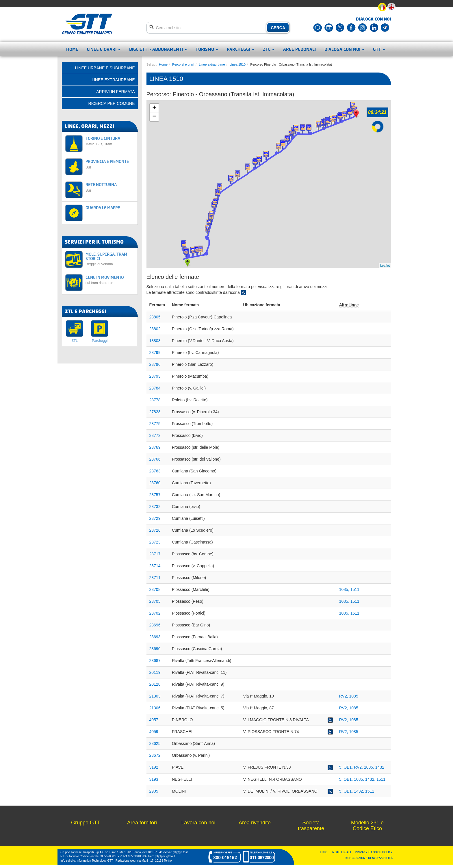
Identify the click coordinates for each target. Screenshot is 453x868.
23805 (155, 317)
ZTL (269, 49)
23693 (155, 637)
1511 (355, 589)
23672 (155, 755)
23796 (155, 364)
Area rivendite (255, 823)
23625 (155, 743)
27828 (155, 412)
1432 (380, 767)
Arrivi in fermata (115, 92)
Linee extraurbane (212, 64)
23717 (155, 554)
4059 (154, 732)
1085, (345, 589)
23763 (155, 471)
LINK (325, 852)
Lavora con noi (198, 823)
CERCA (278, 28)
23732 (155, 507)
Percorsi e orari (183, 64)
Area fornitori (142, 823)
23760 (155, 483)
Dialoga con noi (344, 49)
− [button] (154, 117)
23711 (155, 578)
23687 (155, 661)
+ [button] (154, 108)
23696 (155, 625)
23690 (155, 649)
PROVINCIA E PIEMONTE (110, 164)
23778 (155, 400)
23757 (155, 495)
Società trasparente (311, 826)
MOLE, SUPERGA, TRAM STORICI (110, 259)
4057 (154, 720)
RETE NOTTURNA (110, 187)
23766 (155, 459)
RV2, (344, 696)
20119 (155, 672)
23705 (155, 601)
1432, (371, 779)
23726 (155, 530)
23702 (155, 613)
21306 (155, 708)
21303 (155, 696)
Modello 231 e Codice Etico (367, 826)
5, (341, 767)
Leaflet (385, 266)
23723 (155, 542)
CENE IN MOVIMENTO (110, 280)
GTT (379, 49)
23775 (155, 424)
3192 (154, 767)
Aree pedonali (299, 49)
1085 (354, 696)
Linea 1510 (238, 64)
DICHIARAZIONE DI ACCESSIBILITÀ (369, 858)
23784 (155, 388)
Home (72, 49)
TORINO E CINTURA (110, 141)
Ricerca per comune (111, 103)
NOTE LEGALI (343, 852)
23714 (155, 566)
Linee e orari (104, 49)
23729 (155, 518)
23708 (155, 589)
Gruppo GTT (86, 823)
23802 (155, 329)
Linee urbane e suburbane (105, 68)
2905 (154, 791)
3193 (154, 779)
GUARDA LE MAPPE (103, 208)
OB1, (349, 767)
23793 (155, 376)
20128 (155, 684)
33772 (155, 435)
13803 (155, 341)
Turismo (207, 49)
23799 (155, 353)
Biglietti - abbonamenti (158, 49)
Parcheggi (241, 49)
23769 (155, 447)
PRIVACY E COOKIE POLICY (374, 852)
